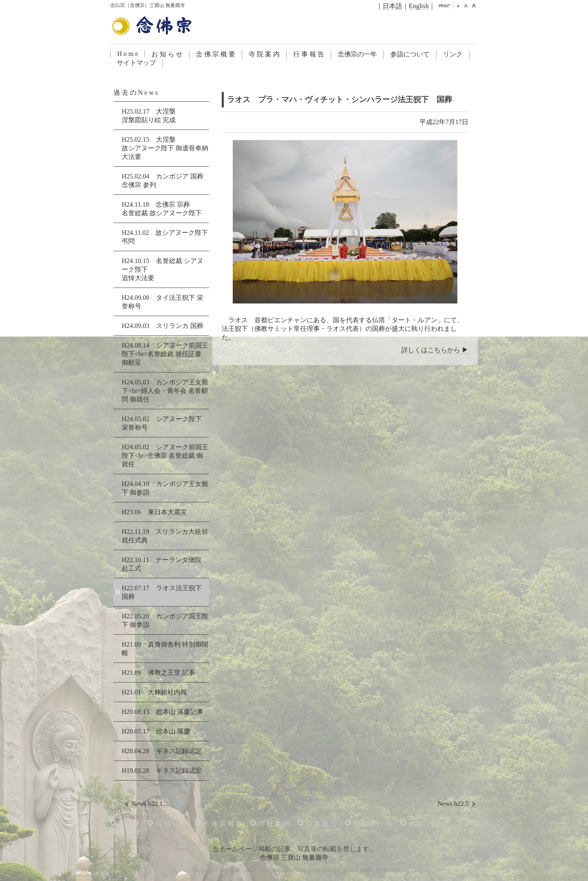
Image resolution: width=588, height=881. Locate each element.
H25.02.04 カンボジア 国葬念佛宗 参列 (163, 181)
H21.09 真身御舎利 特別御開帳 (165, 649)
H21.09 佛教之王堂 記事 (158, 672)
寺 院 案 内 (264, 54)
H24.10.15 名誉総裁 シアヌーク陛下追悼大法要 (163, 269)
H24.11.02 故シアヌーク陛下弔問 (165, 237)
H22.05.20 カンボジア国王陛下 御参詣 (165, 620)
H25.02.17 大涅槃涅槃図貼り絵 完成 (149, 116)
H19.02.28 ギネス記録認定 (162, 771)
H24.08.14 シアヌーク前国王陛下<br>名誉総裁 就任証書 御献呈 (165, 354)
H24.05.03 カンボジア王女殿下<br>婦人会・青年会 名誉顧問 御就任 (165, 391)
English (419, 6)
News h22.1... (145, 804)
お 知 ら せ (167, 54)
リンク (453, 54)
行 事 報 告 (309, 54)
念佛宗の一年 (357, 54)
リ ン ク (130, 832)
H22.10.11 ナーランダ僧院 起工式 (161, 564)
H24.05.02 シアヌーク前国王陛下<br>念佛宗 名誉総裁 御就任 (165, 456)
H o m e (128, 54)
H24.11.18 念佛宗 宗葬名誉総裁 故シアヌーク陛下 (162, 209)
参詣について (410, 54)
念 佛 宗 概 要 (216, 54)
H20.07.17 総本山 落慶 (156, 731)
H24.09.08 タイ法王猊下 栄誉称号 (163, 302)
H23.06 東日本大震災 (154, 512)
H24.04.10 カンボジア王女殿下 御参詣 (165, 488)
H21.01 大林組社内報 (154, 692)
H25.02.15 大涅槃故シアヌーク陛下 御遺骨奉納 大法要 (165, 148)
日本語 (392, 6)
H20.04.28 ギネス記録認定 (162, 751)
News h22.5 (458, 804)
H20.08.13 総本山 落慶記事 (163, 712)
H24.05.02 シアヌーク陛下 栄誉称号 (162, 423)
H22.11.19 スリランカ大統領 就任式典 (165, 536)
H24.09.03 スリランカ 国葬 (163, 326)
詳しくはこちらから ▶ (435, 350)
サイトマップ (136, 63)
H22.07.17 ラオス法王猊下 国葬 (162, 592)
